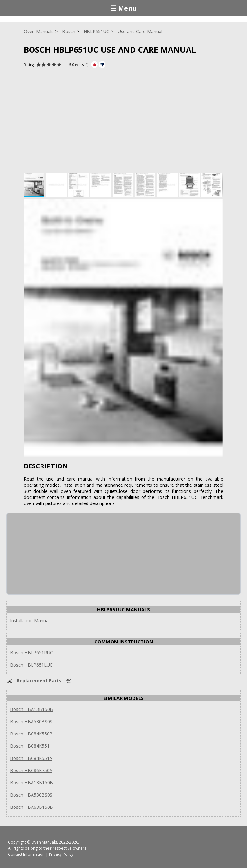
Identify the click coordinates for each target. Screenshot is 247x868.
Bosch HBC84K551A (31, 758)
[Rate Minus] (102, 65)
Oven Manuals (44, 842)
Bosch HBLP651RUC (32, 653)
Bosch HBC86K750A (31, 770)
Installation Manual (30, 620)
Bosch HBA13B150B (32, 709)
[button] (57, 185)
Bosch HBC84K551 (30, 746)
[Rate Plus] (94, 65)
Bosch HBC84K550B (31, 734)
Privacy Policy (61, 854)
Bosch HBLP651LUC (31, 665)
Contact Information (26, 854)
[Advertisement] (123, 123)
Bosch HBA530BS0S (31, 721)
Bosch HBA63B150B (32, 807)
